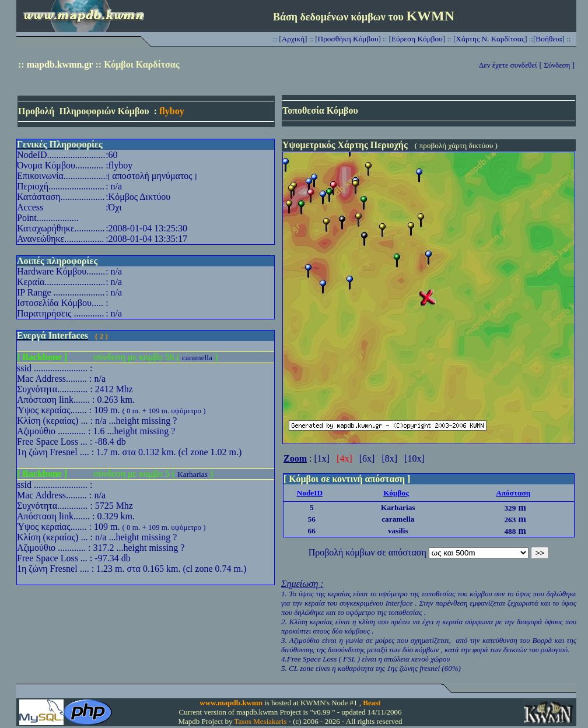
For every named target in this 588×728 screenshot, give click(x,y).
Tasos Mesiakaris (261, 721)
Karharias (192, 474)
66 (312, 531)
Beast (372, 703)
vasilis (398, 531)
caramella (197, 358)
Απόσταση (513, 493)
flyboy (172, 111)
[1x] (322, 458)
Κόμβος (396, 493)
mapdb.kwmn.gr (60, 64)
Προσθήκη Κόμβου (348, 39)
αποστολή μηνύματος (152, 176)
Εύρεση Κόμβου (417, 39)
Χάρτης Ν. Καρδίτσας (490, 39)
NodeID (310, 493)
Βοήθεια (549, 39)
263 (510, 520)
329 (510, 508)
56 (312, 519)
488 (510, 531)
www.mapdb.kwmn (231, 703)
